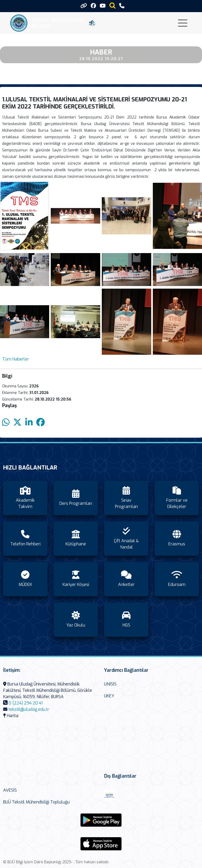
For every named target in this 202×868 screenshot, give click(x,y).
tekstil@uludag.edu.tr (29, 709)
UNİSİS (110, 684)
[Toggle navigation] (183, 23)
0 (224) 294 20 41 (26, 703)
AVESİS (10, 790)
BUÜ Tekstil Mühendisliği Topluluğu (36, 802)
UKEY (109, 696)
